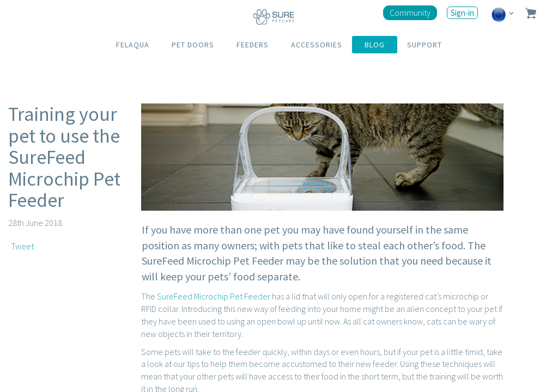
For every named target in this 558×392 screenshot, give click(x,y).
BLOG (375, 45)
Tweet (22, 246)
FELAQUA (133, 45)
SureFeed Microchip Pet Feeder (214, 296)
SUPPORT (424, 45)
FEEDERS (253, 45)
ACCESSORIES (317, 45)
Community (410, 13)
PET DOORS (193, 45)
